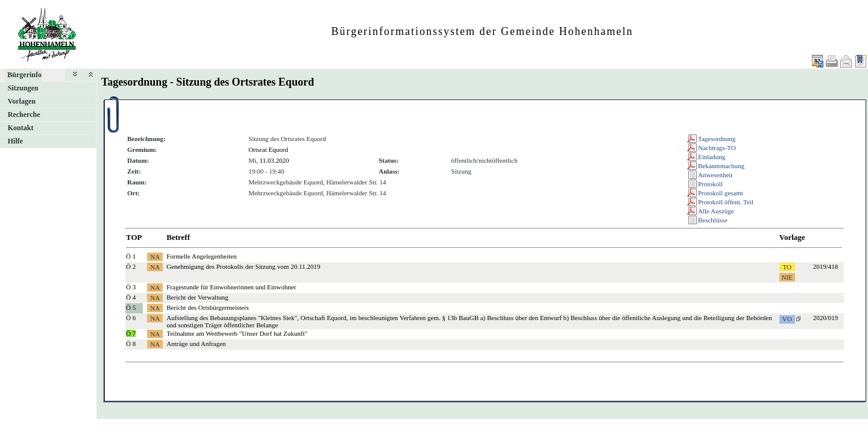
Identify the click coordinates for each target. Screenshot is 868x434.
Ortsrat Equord (268, 149)
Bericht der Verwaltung (197, 297)
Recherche (24, 115)
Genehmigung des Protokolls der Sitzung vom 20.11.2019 (243, 266)
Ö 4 (131, 297)
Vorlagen (22, 101)
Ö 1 (131, 256)
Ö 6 (131, 318)
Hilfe (15, 141)
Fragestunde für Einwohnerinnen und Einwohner (231, 287)
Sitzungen (23, 88)
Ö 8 (131, 344)
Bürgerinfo (24, 75)
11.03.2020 (274, 160)
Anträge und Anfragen (196, 344)
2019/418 (826, 266)
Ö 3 (131, 287)
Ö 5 (131, 307)
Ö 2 (131, 266)
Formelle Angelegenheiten (201, 256)
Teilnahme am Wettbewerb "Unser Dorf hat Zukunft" (237, 333)
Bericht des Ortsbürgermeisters (208, 307)
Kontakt (21, 128)
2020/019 (826, 318)
